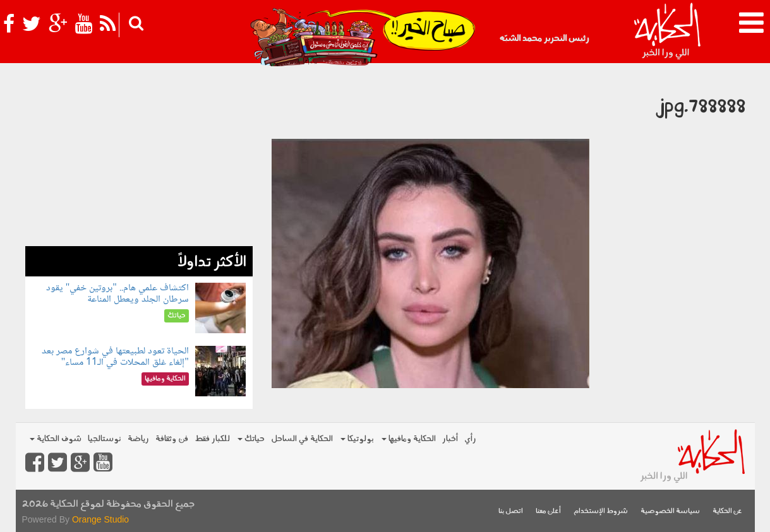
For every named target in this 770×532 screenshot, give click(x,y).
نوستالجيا (105, 439)
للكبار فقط (212, 439)
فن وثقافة (172, 439)
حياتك (251, 439)
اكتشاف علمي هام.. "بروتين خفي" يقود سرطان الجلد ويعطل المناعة (117, 294)
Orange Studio (100, 519)
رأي (470, 439)
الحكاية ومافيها (409, 439)
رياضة (138, 439)
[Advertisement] (139, 158)
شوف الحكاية (56, 439)
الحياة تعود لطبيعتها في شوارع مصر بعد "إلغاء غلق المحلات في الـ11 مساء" (115, 357)
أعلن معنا (548, 511)
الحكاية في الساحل (302, 439)
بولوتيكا (357, 439)
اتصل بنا (511, 511)
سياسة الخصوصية (670, 511)
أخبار (450, 439)
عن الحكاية (727, 511)
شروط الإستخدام (601, 511)
